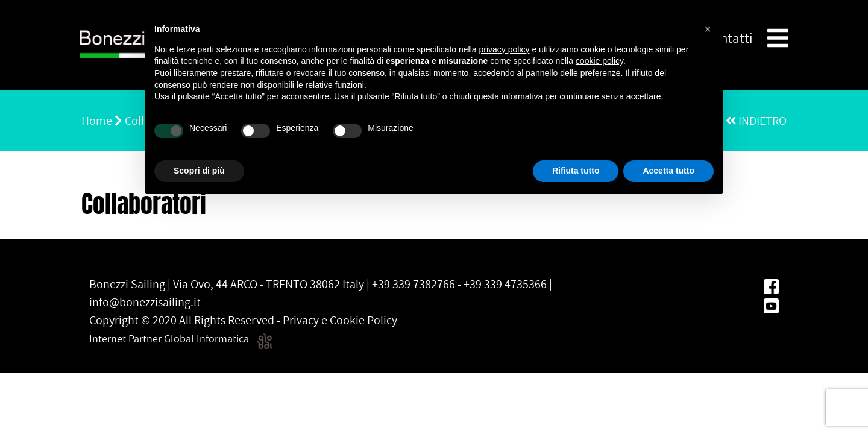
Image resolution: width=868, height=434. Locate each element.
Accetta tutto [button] (668, 171)
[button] (708, 29)
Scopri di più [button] (199, 171)
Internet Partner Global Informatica (181, 338)
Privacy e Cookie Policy (340, 320)
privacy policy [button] (505, 49)
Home (97, 121)
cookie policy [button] (599, 61)
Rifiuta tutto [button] (576, 171)
